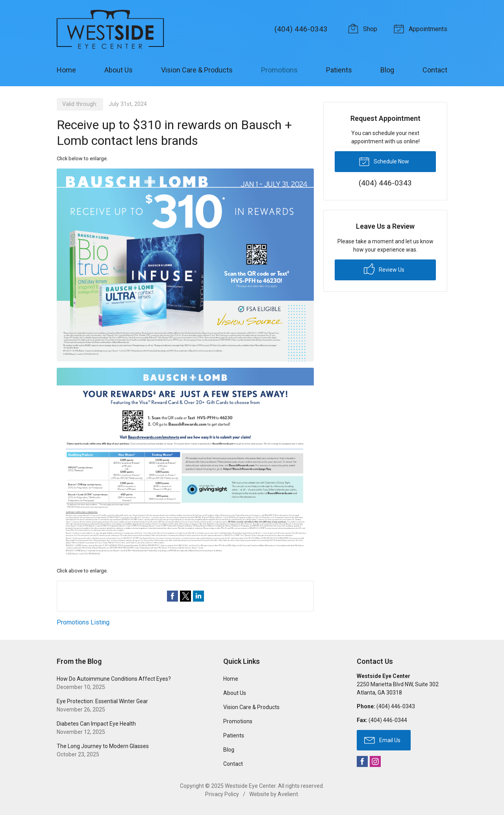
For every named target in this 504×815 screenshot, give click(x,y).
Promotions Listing (83, 622)
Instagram (375, 761)
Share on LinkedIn (198, 596)
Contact (435, 70)
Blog (387, 70)
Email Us (382, 740)
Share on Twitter (185, 596)
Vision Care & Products (197, 70)
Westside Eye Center (250, 786)
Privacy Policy (222, 794)
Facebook (362, 761)
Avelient (288, 794)
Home (66, 70)
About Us (119, 70)
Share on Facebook (172, 596)
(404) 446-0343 (301, 29)
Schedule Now (384, 161)
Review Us (384, 269)
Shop (364, 28)
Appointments (422, 28)
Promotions (279, 70)
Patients (339, 70)
